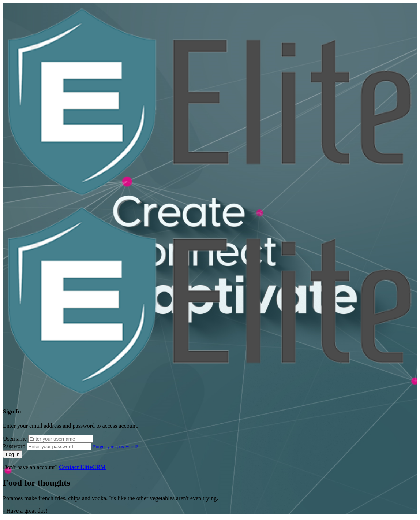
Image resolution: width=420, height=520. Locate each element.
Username (15, 439)
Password (14, 446)
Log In (13, 454)
